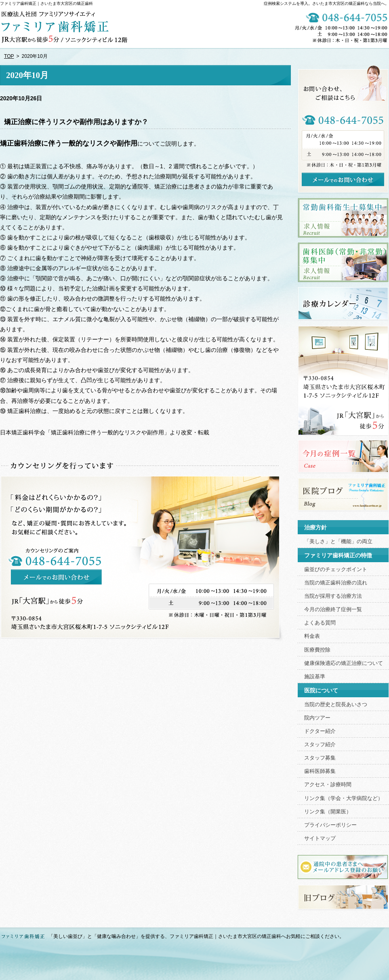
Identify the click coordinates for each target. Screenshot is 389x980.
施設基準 (315, 677)
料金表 (312, 636)
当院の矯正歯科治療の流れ (336, 583)
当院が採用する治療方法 (333, 596)
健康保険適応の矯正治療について (344, 663)
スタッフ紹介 (320, 745)
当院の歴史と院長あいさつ (336, 705)
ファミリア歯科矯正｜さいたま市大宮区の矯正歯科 (46, 3)
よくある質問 (320, 623)
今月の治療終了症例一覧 (333, 610)
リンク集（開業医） (328, 812)
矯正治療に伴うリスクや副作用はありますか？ (76, 122)
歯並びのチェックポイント (336, 569)
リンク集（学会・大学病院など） (344, 798)
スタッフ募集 (320, 758)
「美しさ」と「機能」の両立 (338, 542)
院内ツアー (317, 718)
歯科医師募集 (320, 771)
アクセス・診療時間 (328, 785)
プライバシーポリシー (330, 825)
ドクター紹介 (320, 731)
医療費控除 (317, 650)
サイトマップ (320, 838)
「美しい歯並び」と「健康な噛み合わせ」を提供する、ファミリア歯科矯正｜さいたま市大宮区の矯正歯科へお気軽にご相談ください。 (196, 936)
